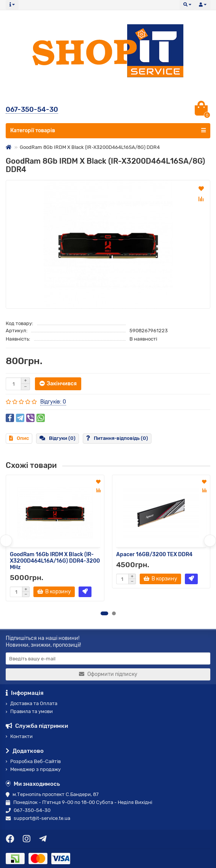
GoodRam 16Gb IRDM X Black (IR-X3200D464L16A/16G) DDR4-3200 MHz (55, 561)
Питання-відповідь (117, 438)
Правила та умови (29, 711)
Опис (19, 438)
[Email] (108, 658)
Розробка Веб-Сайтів (33, 761)
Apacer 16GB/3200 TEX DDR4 (154, 554)
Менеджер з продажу (33, 769)
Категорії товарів (108, 130)
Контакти (19, 736)
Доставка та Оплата (32, 703)
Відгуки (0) (58, 438)
